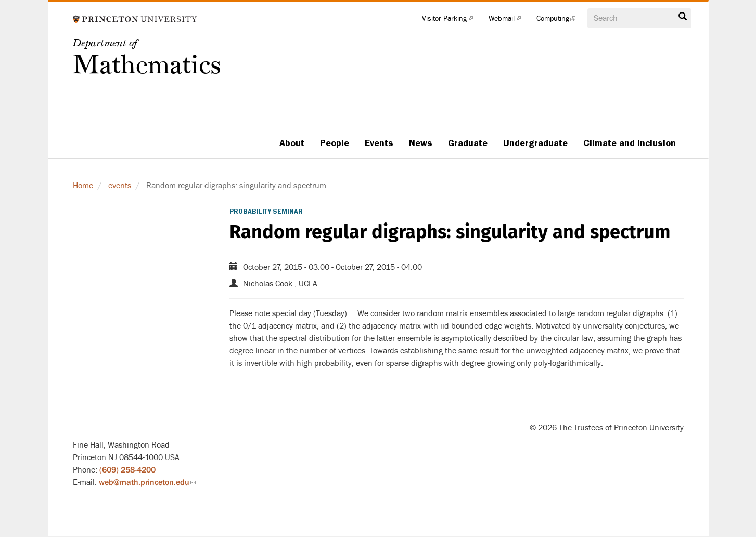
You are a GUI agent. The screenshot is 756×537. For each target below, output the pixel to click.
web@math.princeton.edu (147, 482)
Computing (560, 21)
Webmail (509, 21)
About (292, 143)
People (335, 143)
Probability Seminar (266, 212)
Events (379, 143)
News (421, 143)
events (120, 186)
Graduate (468, 143)
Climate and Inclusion (630, 143)
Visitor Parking (451, 21)
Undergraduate (535, 143)
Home (83, 186)
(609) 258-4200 (127, 470)
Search (683, 17)
